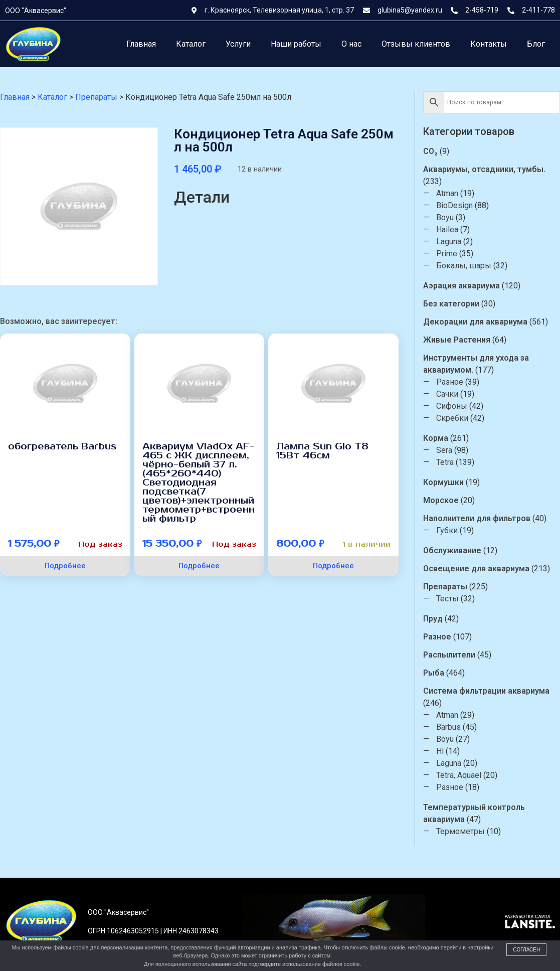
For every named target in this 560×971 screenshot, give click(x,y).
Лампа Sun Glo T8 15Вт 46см (322, 451)
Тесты (448, 599)
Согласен (526, 950)
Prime (448, 254)
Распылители (450, 655)
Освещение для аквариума (477, 569)
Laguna (450, 241)
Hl (441, 751)
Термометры (461, 831)
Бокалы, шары (465, 266)
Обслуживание (453, 550)
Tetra (446, 462)
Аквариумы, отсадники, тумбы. (485, 169)
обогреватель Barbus (62, 446)
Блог (536, 44)
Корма (437, 438)
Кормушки (444, 482)
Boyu (446, 217)
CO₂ (431, 151)
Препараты (446, 587)
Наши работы (296, 44)
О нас (351, 44)
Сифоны (453, 406)
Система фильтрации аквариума (487, 691)
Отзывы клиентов (416, 44)
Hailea (448, 229)
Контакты (489, 44)
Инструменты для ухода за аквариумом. (477, 364)
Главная (141, 44)
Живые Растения (458, 340)
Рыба (435, 673)
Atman (448, 193)
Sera (445, 450)
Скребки (453, 418)
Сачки (448, 394)
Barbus (449, 727)
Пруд (434, 619)
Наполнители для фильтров (478, 518)
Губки (448, 530)
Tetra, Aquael (460, 775)
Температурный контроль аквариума (475, 813)
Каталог (191, 44)
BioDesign (455, 205)
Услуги (238, 44)
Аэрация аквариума (462, 286)
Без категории (452, 304)
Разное (451, 382)
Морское (442, 500)
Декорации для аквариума (476, 322)
